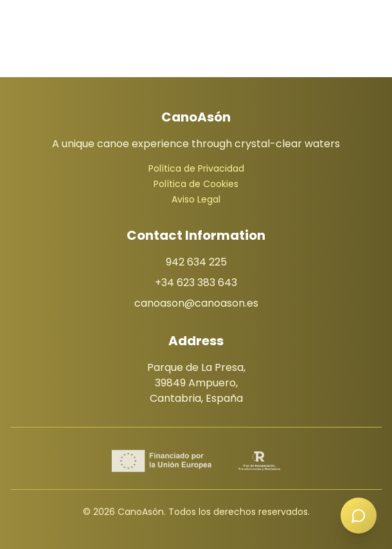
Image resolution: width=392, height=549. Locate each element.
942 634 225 (196, 262)
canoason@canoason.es (196, 303)
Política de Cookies (196, 184)
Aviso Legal (196, 199)
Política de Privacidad (196, 168)
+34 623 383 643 (196, 283)
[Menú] (196, 18)
